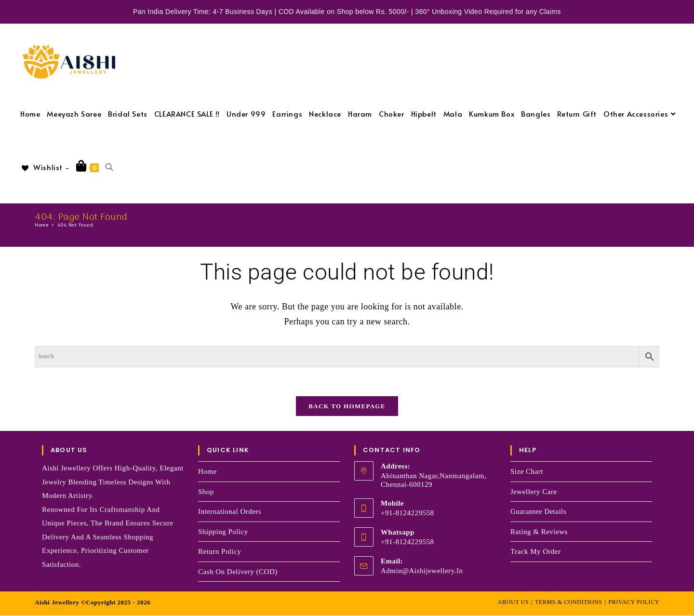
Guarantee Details (538, 511)
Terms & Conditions (568, 602)
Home (207, 471)
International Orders (230, 511)
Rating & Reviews (539, 532)
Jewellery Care (534, 492)
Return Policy (220, 551)
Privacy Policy (634, 602)
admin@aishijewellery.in (422, 571)
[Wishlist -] (45, 167)
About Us (513, 602)
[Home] (41, 225)
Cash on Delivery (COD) (238, 572)
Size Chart (527, 471)
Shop (206, 492)
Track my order (536, 551)
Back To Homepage (347, 407)
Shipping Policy (223, 532)
